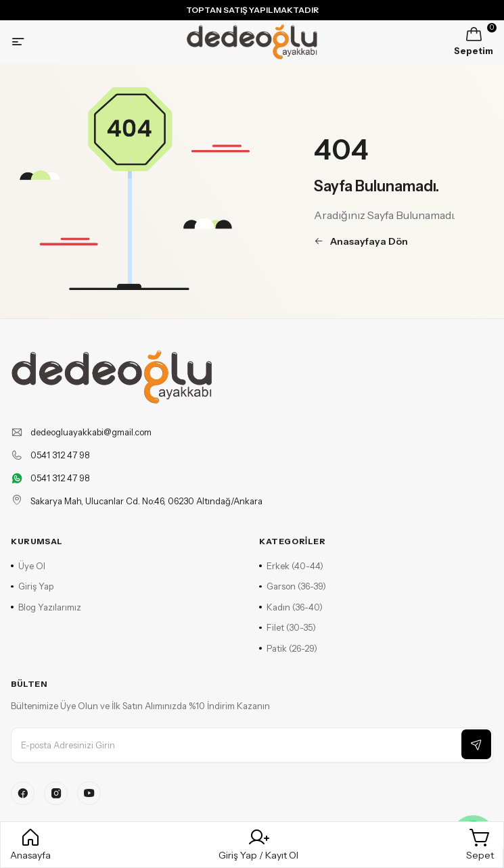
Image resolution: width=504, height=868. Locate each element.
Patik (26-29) (288, 648)
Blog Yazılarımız (46, 607)
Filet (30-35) (288, 627)
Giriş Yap (32, 586)
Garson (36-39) (293, 586)
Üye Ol (28, 566)
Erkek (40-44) (291, 566)
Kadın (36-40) (291, 607)
